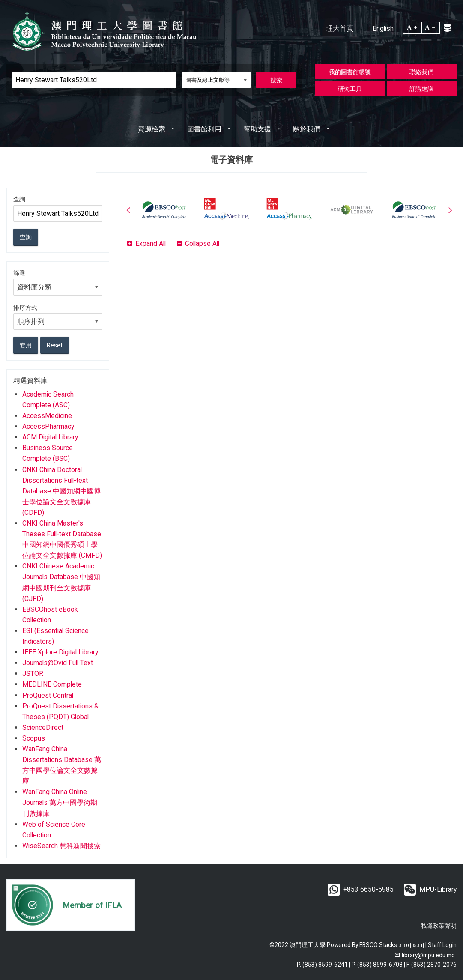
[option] (164, 210)
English (383, 28)
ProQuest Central (48, 695)
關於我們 (307, 129)
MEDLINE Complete (52, 684)
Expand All (151, 244)
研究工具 (350, 89)
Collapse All (202, 244)
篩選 (19, 273)
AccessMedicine (47, 416)
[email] (425, 955)
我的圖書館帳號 (350, 72)
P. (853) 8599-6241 (322, 965)
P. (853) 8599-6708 (377, 965)
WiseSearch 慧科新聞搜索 (61, 846)
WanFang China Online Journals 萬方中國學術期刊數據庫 (60, 802)
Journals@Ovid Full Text (58, 663)
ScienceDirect (43, 728)
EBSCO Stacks (378, 945)
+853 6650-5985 (368, 889)
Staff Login (442, 945)
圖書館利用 (204, 129)
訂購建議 (421, 89)
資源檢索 (152, 129)
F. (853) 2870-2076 (432, 965)
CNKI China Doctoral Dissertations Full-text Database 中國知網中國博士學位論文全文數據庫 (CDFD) (61, 491)
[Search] (94, 80)
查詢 (19, 199)
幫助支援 (257, 129)
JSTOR (33, 674)
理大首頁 (340, 28)
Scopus (34, 738)
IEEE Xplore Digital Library (60, 652)
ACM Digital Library (50, 437)
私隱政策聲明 (439, 926)
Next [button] (450, 210)
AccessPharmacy (48, 426)
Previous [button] (128, 210)
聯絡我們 (421, 72)
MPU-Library (438, 889)
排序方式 (25, 308)
